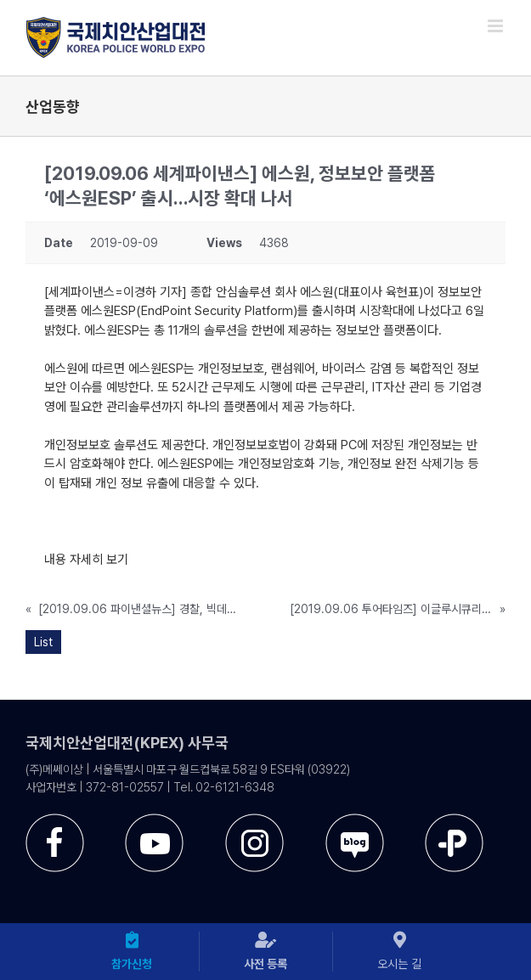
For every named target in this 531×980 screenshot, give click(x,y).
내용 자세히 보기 (86, 560)
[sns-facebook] (55, 820)
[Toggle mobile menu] (497, 26)
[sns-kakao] (454, 820)
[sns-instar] (254, 820)
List (43, 642)
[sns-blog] (355, 820)
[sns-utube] (154, 820)
